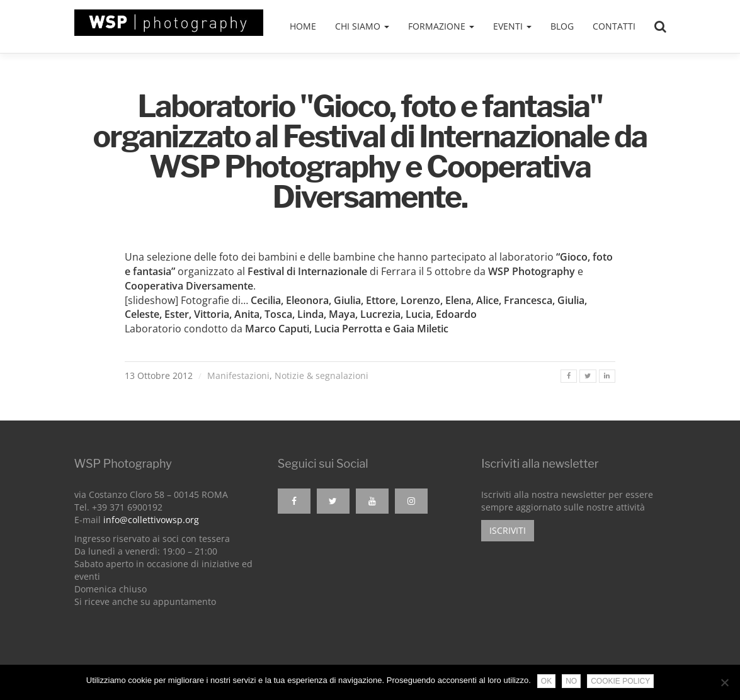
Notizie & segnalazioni (322, 375)
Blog (562, 26)
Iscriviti (508, 530)
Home (303, 26)
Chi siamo (362, 26)
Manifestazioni (238, 375)
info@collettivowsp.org (151, 520)
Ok (546, 681)
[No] (724, 682)
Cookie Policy (620, 681)
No (571, 681)
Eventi (512, 26)
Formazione (441, 26)
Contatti (614, 26)
